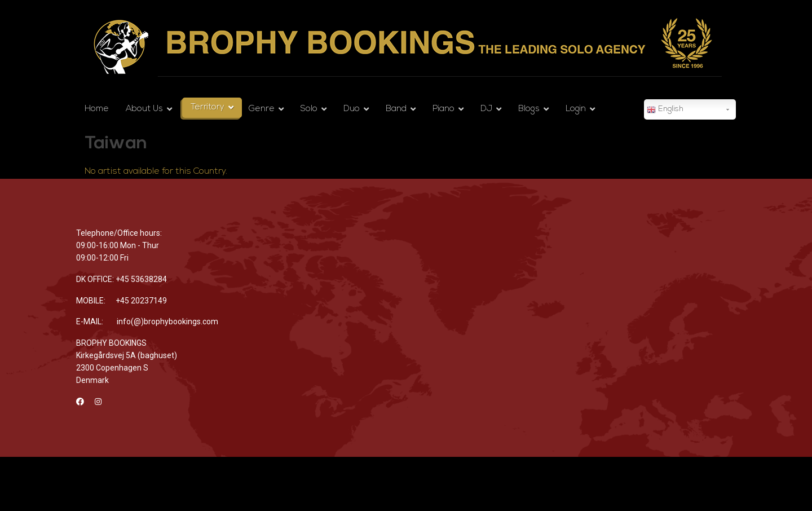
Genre (262, 109)
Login (576, 109)
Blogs (529, 109)
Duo (352, 109)
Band (396, 109)
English (665, 110)
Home (97, 109)
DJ (486, 109)
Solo (309, 109)
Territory (208, 107)
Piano (443, 109)
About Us (144, 109)
